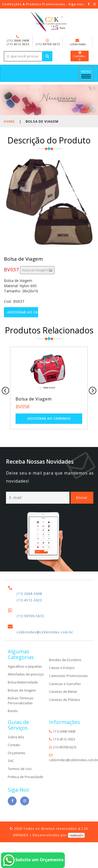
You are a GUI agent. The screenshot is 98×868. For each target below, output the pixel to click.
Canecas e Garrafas (65, 683)
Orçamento (17, 753)
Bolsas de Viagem (22, 690)
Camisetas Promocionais (68, 676)
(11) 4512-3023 (18, 44)
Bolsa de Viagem (34, 399)
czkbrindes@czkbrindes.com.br (45, 632)
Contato (14, 745)
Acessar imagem (37, 270)
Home (9, 121)
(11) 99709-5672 (48, 44)
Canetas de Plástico (65, 700)
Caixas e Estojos (62, 668)
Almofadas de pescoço (26, 674)
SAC (11, 761)
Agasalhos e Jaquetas (25, 666)
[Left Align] (47, 56)
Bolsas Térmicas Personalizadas (21, 701)
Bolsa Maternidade (23, 682)
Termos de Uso (20, 769)
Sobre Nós (16, 737)
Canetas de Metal (63, 692)
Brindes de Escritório (65, 660)
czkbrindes (78, 42)
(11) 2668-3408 (18, 41)
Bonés (13, 711)
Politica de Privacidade (26, 777)
